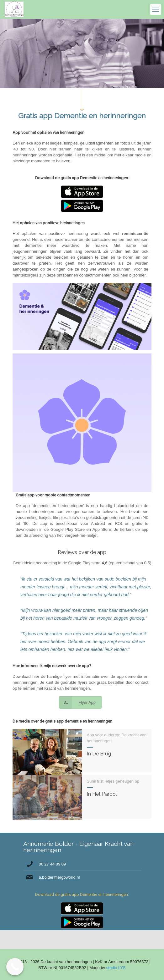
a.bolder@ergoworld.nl (59, 877)
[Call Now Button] (15, 967)
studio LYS (116, 968)
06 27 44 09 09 (53, 864)
